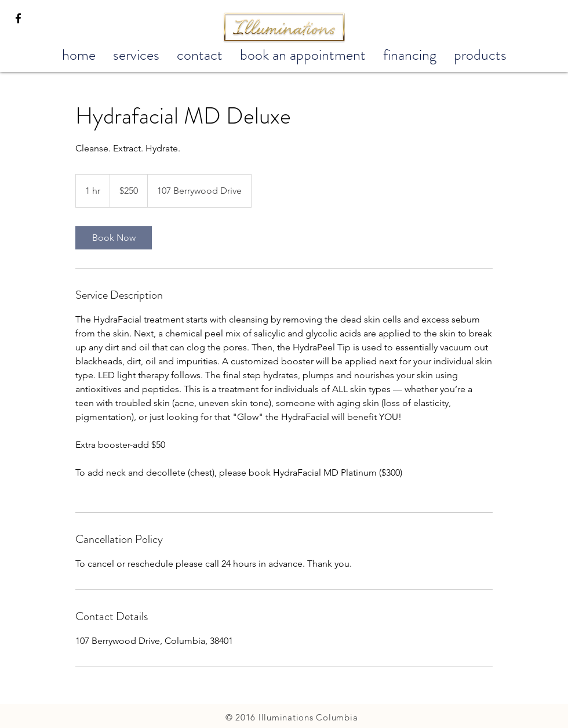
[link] (114, 238)
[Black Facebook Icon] (18, 18)
